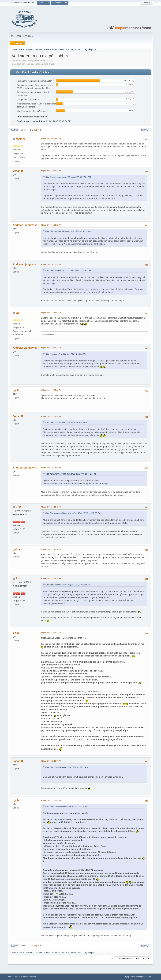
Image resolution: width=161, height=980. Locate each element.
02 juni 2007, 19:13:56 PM (51, 549)
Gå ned (14, 130)
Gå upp (14, 946)
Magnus (21, 139)
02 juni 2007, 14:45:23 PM (51, 390)
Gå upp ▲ (149, 977)
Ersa (19, 507)
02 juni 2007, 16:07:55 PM (51, 468)
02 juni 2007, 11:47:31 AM (51, 171)
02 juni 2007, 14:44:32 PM (51, 348)
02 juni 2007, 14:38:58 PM (51, 313)
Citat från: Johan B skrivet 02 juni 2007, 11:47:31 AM (68, 231)
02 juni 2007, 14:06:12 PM (51, 225)
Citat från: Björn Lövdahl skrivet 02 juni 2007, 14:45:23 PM (71, 474)
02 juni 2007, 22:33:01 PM (51, 800)
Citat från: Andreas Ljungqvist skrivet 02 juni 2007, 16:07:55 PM (73, 513)
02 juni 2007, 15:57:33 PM (51, 416)
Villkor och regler (137, 977)
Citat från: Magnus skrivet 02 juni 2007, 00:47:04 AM (68, 177)
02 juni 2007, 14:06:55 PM (51, 264)
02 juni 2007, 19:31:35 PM (51, 578)
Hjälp (127, 977)
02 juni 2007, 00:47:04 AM (51, 139)
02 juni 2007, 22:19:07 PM (51, 761)
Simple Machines (30, 977)
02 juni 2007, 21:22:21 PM (51, 633)
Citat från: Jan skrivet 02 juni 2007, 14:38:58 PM (66, 354)
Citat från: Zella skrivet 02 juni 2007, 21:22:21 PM (67, 767)
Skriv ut (145, 130)
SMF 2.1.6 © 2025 (15, 977)
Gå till (110, 958)
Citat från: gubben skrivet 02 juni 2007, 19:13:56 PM (68, 585)
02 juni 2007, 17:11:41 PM (51, 507)
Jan (18, 313)
